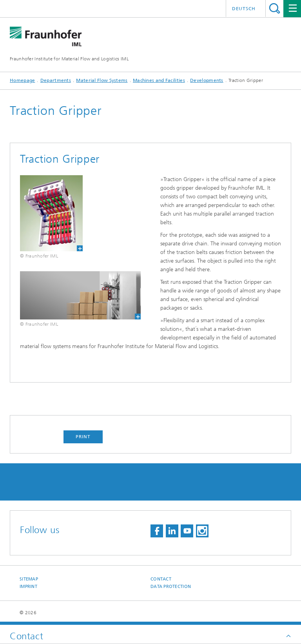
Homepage (22, 80)
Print (83, 437)
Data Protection (171, 587)
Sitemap (29, 579)
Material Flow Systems (102, 80)
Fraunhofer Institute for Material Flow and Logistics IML (69, 59)
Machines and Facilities (159, 80)
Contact (161, 579)
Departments (56, 80)
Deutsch (244, 9)
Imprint (28, 587)
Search (275, 8)
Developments (207, 80)
